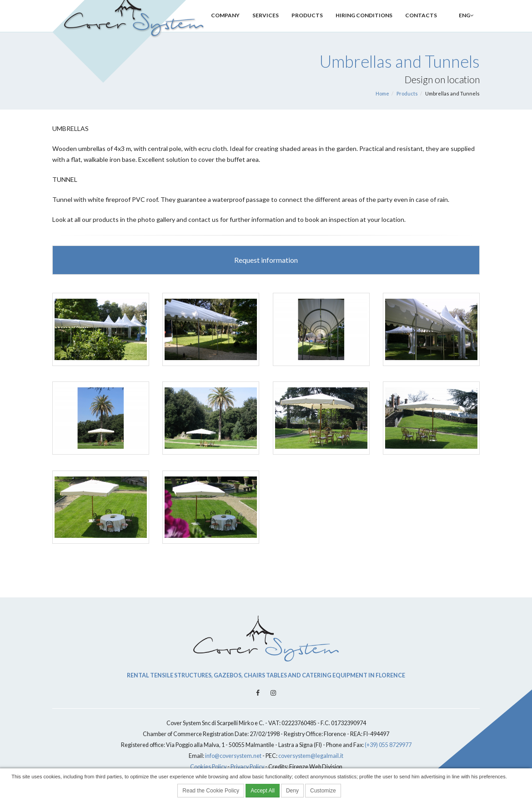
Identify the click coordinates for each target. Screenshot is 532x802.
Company (225, 26)
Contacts (421, 26)
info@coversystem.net (233, 756)
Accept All (263, 791)
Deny (292, 791)
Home (382, 93)
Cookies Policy (208, 767)
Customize (323, 791)
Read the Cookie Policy (211, 791)
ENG (462, 26)
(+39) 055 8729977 (388, 745)
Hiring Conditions (364, 26)
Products (307, 26)
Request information (266, 260)
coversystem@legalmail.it (311, 756)
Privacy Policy (247, 767)
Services (266, 26)
